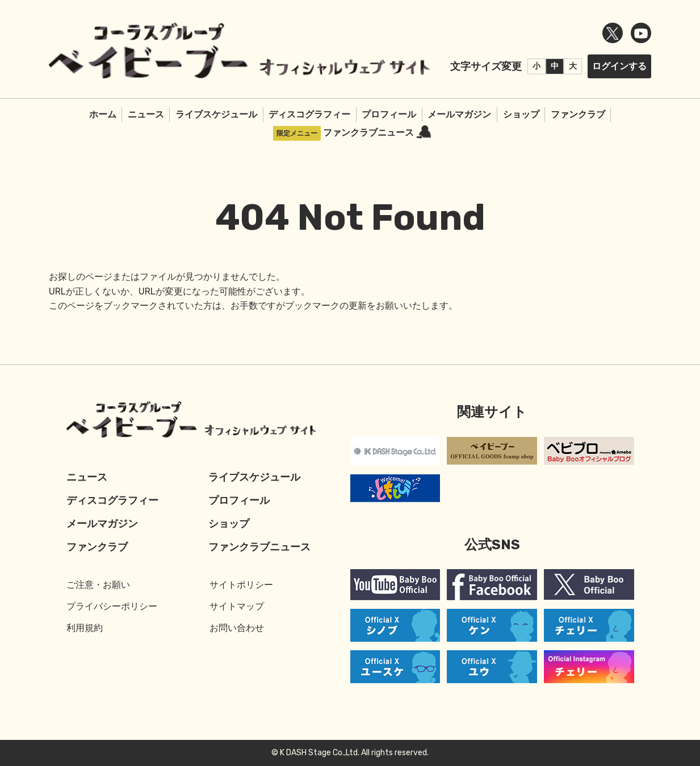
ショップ (521, 114)
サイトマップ (237, 606)
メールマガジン (459, 114)
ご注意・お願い (98, 585)
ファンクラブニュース (377, 132)
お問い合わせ (237, 628)
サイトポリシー (241, 585)
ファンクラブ (578, 114)
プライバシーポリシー (112, 606)
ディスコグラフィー (309, 114)
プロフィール (389, 114)
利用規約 (85, 628)
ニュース (146, 114)
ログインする (619, 66)
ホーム (103, 114)
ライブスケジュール (216, 114)
